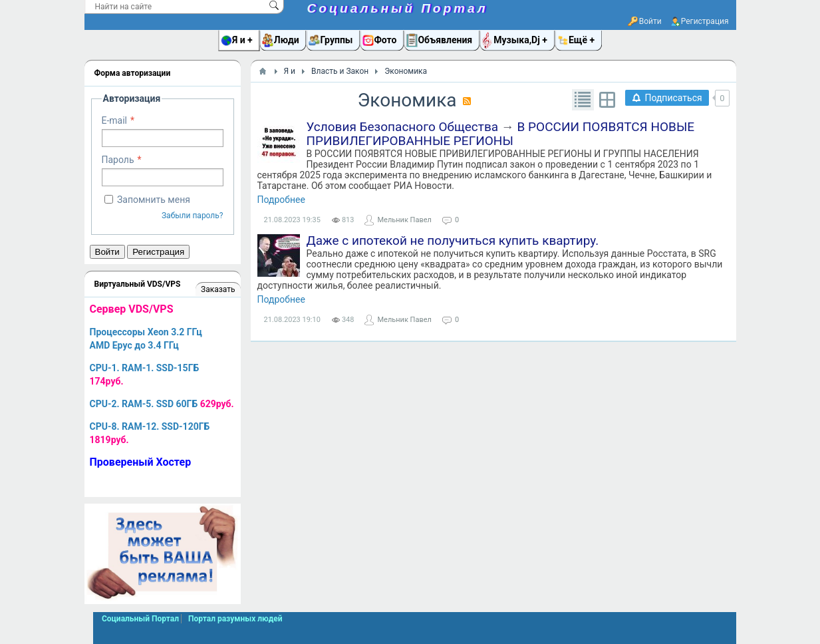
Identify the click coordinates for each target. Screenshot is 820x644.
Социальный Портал (398, 8)
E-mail (115, 120)
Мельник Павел (404, 220)
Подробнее (281, 200)
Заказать (218, 289)
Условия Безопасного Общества (403, 127)
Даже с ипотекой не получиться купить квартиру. (453, 241)
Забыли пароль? (193, 216)
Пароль (118, 160)
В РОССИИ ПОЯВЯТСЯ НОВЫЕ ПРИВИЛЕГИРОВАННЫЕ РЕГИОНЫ (501, 134)
